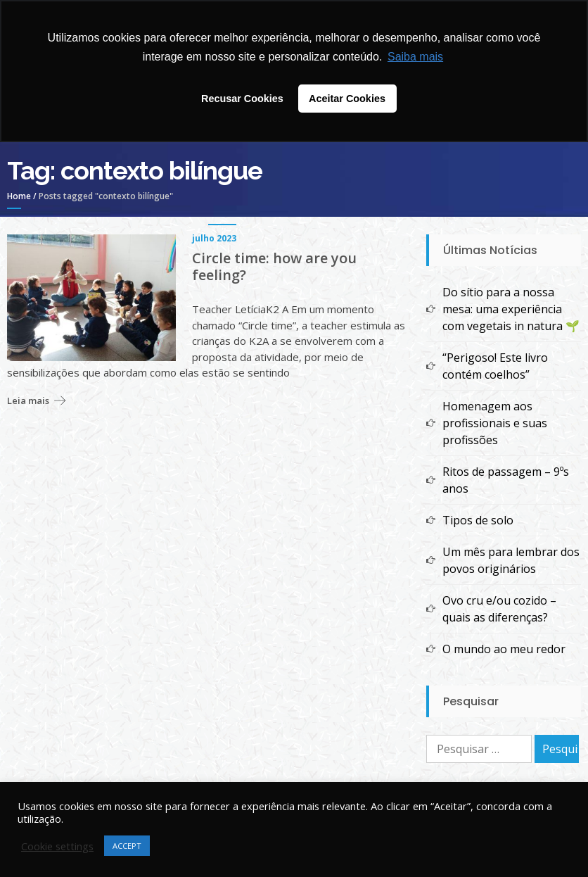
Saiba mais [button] (415, 57)
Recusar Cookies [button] (242, 99)
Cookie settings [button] (57, 846)
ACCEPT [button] (127, 846)
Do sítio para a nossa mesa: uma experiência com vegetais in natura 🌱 (511, 309)
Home (19, 196)
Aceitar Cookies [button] (347, 99)
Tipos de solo (478, 520)
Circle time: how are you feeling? (274, 267)
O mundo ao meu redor (504, 649)
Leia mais (28, 400)
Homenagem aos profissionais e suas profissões (495, 423)
